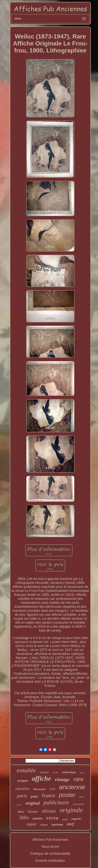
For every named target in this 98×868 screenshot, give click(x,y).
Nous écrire (50, 847)
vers (81, 797)
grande (65, 819)
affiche (41, 779)
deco (21, 812)
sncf (70, 824)
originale (71, 810)
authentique (69, 772)
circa (52, 818)
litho (24, 817)
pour (34, 796)
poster (67, 795)
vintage (62, 779)
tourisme (57, 825)
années (38, 818)
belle (82, 773)
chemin (44, 772)
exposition (22, 789)
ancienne (72, 787)
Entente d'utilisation (50, 861)
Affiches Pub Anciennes (50, 840)
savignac (23, 781)
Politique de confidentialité (50, 854)
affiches (49, 811)
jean (52, 789)
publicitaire (56, 802)
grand (19, 805)
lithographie (40, 789)
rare (78, 779)
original (33, 803)
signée (32, 824)
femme (33, 811)
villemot (44, 825)
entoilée (26, 770)
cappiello (76, 819)
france (49, 795)
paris (22, 796)
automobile (79, 804)
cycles (55, 772)
